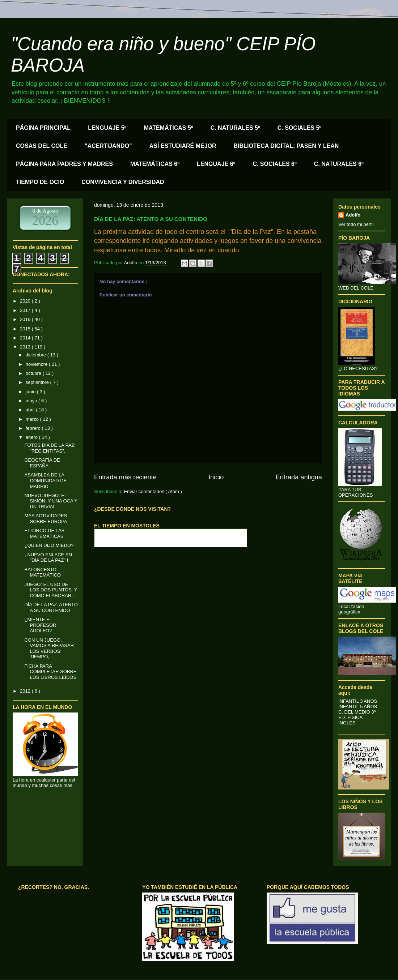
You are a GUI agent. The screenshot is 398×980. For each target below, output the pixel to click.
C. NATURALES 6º (339, 164)
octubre (34, 373)
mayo (32, 401)
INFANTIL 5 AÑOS (358, 707)
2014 (26, 338)
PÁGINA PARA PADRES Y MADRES (64, 164)
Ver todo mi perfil (356, 224)
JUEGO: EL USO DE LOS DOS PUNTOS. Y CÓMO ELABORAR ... (51, 590)
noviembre (37, 364)
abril (31, 410)
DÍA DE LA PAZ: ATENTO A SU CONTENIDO (51, 607)
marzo (33, 419)
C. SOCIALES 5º (299, 128)
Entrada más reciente (125, 477)
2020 (26, 301)
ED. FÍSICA (350, 717)
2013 (26, 347)
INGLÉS (347, 723)
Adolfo (353, 215)
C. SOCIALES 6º (274, 164)
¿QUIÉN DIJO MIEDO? (49, 545)
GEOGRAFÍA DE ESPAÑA (42, 463)
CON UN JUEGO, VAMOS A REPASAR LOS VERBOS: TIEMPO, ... (49, 649)
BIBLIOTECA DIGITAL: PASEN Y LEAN (286, 146)
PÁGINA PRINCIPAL (43, 128)
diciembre (37, 355)
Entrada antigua (299, 477)
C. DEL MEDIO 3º (357, 712)
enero (32, 437)
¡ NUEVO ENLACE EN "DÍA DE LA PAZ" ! (48, 558)
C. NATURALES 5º (235, 128)
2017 (26, 310)
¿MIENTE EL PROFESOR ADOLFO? (40, 625)
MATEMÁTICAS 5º (168, 128)
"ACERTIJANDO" (108, 146)
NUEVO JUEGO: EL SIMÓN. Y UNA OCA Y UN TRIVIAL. (51, 501)
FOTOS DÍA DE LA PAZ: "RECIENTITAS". (50, 448)
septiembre (38, 382)
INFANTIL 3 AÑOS (358, 701)
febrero (34, 428)
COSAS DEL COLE (42, 146)
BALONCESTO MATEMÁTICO (43, 572)
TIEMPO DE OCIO (40, 182)
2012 (26, 691)
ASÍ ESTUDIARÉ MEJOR (183, 146)
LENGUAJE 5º (107, 128)
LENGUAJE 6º (216, 164)
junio (31, 392)
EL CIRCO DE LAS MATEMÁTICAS (44, 533)
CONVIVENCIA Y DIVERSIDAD (123, 182)
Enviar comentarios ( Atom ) (153, 491)
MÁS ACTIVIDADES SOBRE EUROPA (46, 519)
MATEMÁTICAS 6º (155, 164)
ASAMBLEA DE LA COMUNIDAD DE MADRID (45, 480)
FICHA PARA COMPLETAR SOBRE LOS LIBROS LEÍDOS (50, 672)
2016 (26, 319)
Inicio (216, 477)
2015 (26, 329)
